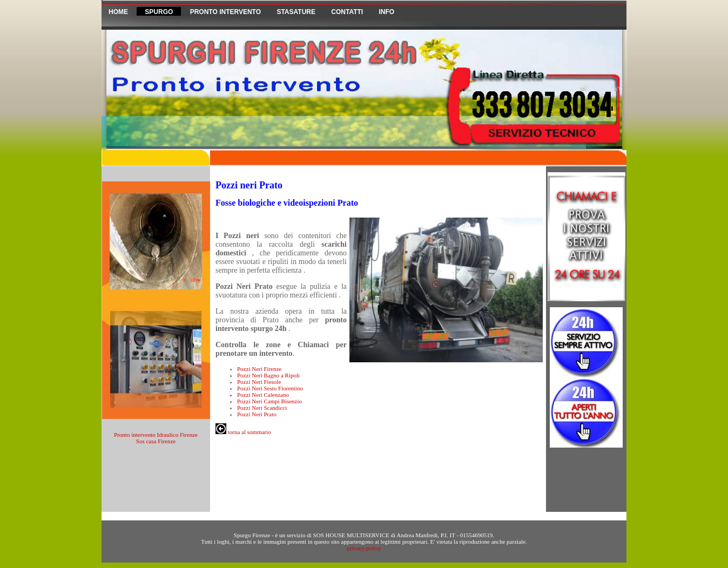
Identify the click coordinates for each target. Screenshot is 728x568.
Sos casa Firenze (156, 441)
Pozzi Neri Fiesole (259, 382)
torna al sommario (243, 432)
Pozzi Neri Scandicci (262, 408)
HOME (118, 12)
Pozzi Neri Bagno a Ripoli (268, 375)
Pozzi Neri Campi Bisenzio (269, 401)
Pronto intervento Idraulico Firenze (156, 435)
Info (387, 12)
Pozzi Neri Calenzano (263, 395)
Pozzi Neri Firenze (259, 369)
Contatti (347, 12)
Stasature (296, 12)
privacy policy (364, 548)
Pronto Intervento (227, 12)
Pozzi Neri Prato (257, 414)
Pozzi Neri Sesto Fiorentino (270, 388)
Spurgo (159, 12)
